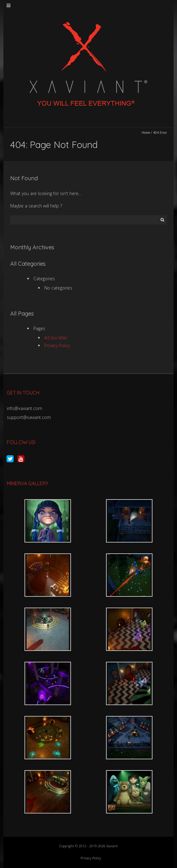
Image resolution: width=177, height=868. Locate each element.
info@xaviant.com (24, 408)
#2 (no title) (55, 338)
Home (146, 133)
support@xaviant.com (29, 417)
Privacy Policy (57, 345)
